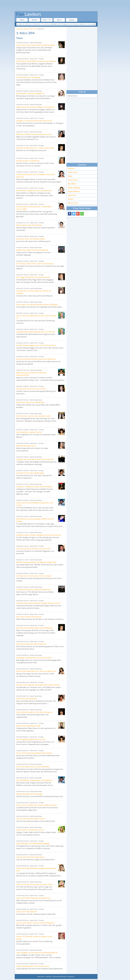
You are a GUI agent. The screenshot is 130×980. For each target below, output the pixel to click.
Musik (34, 20)
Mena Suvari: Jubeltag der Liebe (29, 726)
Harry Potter (73, 180)
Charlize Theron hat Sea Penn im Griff (31, 389)
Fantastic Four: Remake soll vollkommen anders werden (38, 685)
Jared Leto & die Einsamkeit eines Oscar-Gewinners (36, 359)
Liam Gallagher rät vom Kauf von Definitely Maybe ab (37, 953)
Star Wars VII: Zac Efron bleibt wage (30, 473)
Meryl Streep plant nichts (26, 446)
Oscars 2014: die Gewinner (27, 912)
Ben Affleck (72, 184)
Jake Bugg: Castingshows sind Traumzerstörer (34, 658)
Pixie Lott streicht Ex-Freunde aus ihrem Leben (34, 884)
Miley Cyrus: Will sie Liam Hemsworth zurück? (34, 134)
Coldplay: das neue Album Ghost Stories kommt (35, 459)
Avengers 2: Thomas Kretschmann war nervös (34, 121)
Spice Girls (72, 195)
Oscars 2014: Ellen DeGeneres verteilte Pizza (34, 898)
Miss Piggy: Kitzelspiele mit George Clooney (33, 277)
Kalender (26, 29)
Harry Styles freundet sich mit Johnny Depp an (34, 712)
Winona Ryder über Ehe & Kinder (29, 225)
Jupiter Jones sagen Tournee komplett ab (32, 250)
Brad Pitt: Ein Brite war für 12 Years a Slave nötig (35, 148)
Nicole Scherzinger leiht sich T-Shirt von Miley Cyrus (36, 671)
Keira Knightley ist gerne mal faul (29, 432)
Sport (59, 20)
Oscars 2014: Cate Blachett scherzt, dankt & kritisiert (37, 805)
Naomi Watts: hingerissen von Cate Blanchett (34, 191)
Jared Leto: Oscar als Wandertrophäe (31, 239)
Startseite (19, 29)
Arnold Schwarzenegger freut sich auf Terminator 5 (36, 345)
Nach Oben (41, 976)
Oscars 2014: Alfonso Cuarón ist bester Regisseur (35, 923)
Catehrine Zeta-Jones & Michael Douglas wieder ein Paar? (38, 603)
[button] (70, 214)
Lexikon (29, 14)
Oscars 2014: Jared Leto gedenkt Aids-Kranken (34, 753)
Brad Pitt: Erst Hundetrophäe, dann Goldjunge (34, 628)
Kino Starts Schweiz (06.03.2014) (29, 617)
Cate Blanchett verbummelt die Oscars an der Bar (36, 332)
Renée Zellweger (74, 188)
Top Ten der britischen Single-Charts (31, 857)
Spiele (72, 20)
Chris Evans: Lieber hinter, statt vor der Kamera (35, 264)
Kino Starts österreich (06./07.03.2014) (31, 644)
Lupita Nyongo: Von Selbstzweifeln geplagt (33, 843)
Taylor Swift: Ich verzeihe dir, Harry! (30, 830)
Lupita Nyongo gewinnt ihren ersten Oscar (33, 966)
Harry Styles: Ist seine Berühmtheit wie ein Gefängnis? (37, 305)
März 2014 (33, 29)
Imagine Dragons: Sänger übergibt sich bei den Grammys (39, 535)
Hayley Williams (74, 191)
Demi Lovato (73, 172)
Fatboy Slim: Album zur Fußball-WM (30, 402)
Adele (70, 176)
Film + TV (47, 20)
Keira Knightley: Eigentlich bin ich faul (31, 739)
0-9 (94, 24)
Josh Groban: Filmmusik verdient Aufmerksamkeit (36, 45)
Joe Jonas (71, 169)
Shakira (71, 199)
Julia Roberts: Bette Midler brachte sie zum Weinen (36, 61)
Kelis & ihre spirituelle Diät (27, 699)
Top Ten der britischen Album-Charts (31, 819)
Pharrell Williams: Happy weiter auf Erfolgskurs (35, 780)
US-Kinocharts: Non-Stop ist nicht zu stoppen (34, 576)
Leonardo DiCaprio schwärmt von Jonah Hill (33, 549)
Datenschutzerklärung (59, 976)
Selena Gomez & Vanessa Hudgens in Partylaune (35, 107)
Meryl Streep (73, 203)
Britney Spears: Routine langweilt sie (30, 93)
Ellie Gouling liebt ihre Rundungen (30, 794)
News (22, 20)
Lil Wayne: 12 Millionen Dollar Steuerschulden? (34, 487)
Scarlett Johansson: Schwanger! (29, 77)
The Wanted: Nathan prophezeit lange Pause (34, 589)
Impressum (71, 976)
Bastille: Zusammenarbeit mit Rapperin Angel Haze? (36, 562)
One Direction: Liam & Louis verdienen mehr (34, 416)
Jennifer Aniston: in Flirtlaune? (28, 161)
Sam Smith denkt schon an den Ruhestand (33, 767)
